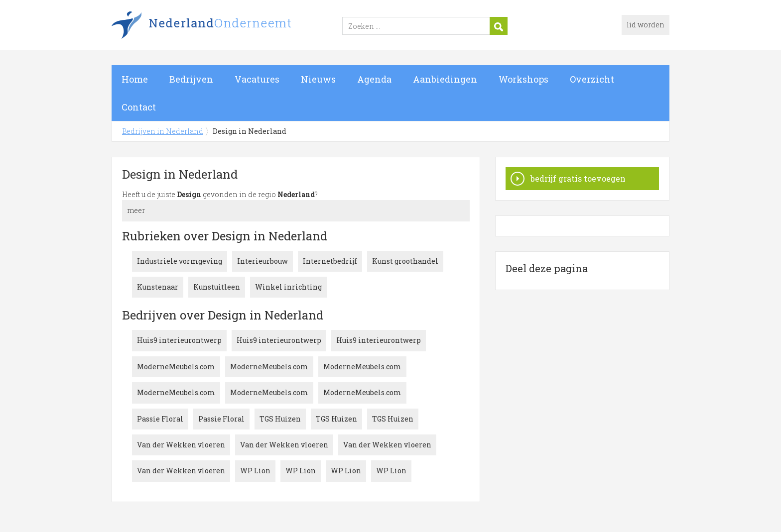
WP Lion (255, 471)
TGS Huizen (280, 419)
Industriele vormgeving (180, 261)
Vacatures (257, 79)
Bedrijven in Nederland (236, 26)
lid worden (646, 25)
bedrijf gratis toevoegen (578, 178)
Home (135, 79)
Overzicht (592, 79)
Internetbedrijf (330, 261)
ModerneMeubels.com (176, 367)
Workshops (523, 79)
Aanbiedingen (445, 79)
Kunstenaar (158, 287)
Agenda (374, 79)
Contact (139, 107)
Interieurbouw (262, 261)
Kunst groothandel (405, 261)
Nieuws (318, 79)
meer (136, 210)
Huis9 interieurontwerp (179, 340)
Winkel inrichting (288, 287)
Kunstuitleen (217, 287)
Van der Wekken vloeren (181, 445)
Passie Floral (160, 419)
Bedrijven (191, 79)
